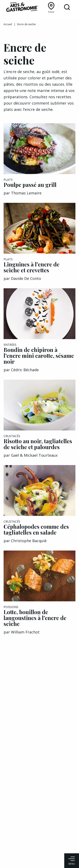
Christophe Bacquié (29, 541)
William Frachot (25, 632)
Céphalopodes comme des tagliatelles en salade (36, 529)
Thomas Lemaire (26, 193)
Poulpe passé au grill (30, 185)
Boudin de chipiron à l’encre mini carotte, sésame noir (39, 356)
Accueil (8, 24)
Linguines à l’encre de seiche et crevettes (31, 267)
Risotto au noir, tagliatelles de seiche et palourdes (38, 444)
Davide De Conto (26, 278)
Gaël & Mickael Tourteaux (34, 455)
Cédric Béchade (25, 370)
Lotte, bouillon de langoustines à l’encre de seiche (35, 618)
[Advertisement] (39, 706)
